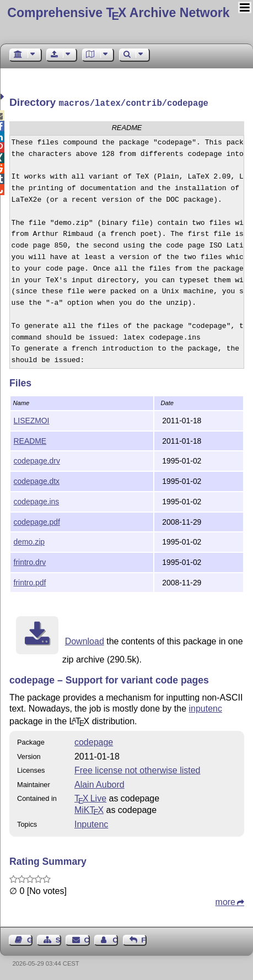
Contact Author (115, 939)
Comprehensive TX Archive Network (118, 13)
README (30, 440)
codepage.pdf (37, 521)
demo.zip (29, 541)
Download (85, 640)
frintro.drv (30, 561)
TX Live (90, 797)
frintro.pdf (30, 581)
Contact (87, 939)
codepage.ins (37, 500)
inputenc (206, 707)
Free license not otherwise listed (138, 769)
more (225, 901)
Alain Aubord (99, 784)
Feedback (144, 939)
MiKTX (89, 809)
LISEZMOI (32, 419)
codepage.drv (37, 460)
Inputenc (91, 823)
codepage (94, 741)
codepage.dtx (37, 480)
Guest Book (30, 939)
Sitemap (58, 939)
